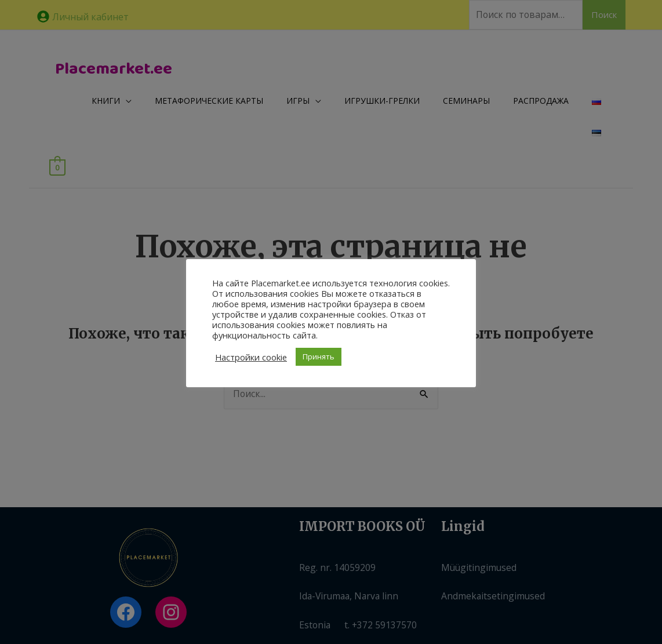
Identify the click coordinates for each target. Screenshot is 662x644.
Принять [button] (319, 356)
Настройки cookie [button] (251, 357)
